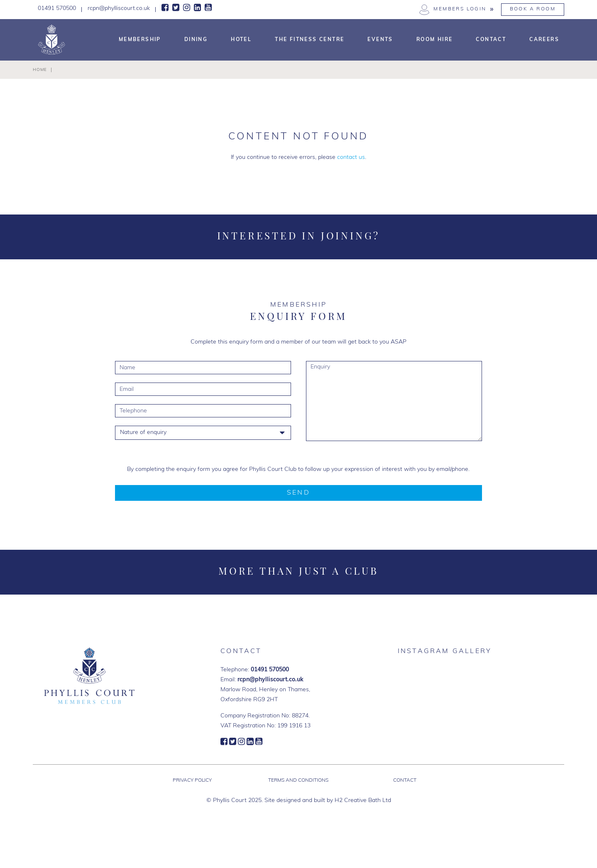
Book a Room (533, 9)
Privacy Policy (192, 780)
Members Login (460, 9)
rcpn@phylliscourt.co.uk (270, 680)
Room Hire (435, 40)
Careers (544, 40)
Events (380, 40)
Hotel (241, 40)
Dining (196, 40)
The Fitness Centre (310, 40)
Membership (140, 40)
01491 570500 (270, 670)
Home (40, 70)
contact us (351, 157)
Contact (491, 40)
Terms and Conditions (298, 780)
